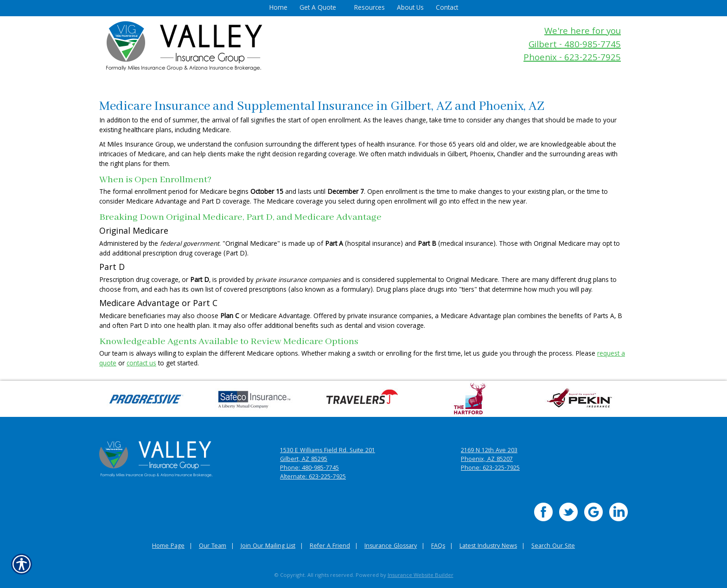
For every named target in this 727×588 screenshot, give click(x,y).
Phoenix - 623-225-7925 (572, 59)
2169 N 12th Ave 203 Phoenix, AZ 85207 (489, 455)
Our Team (213, 546)
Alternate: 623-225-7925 (313, 477)
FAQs (438, 546)
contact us (141, 364)
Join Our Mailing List (268, 546)
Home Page (168, 546)
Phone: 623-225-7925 (490, 469)
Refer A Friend (330, 546)
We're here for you (583, 32)
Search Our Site (553, 546)
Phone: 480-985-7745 (309, 469)
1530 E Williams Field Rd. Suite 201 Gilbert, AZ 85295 (328, 455)
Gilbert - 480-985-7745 (575, 46)
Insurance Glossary (391, 546)
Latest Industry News (488, 546)
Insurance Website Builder (421, 576)
